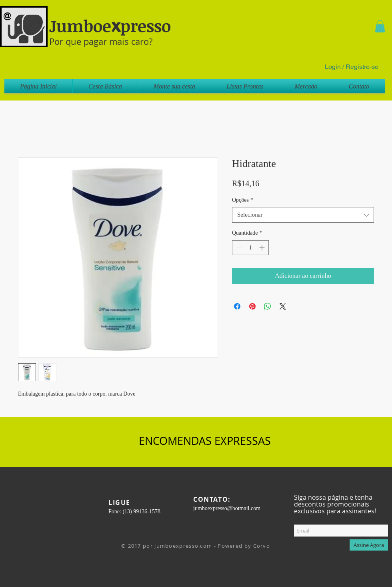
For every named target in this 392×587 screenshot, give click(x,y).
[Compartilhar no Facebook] (237, 306)
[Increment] (263, 248)
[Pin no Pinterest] (252, 306)
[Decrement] (238, 248)
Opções (243, 200)
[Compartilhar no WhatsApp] (268, 306)
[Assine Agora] (369, 545)
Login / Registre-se (352, 67)
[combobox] (303, 215)
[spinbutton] (250, 248)
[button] (380, 26)
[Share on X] (283, 306)
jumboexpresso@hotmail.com (227, 508)
